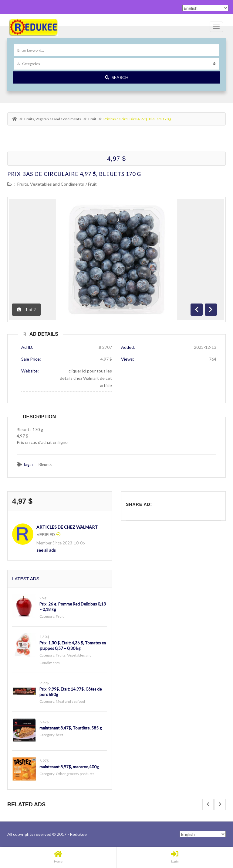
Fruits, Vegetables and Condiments (53, 119)
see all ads (46, 550)
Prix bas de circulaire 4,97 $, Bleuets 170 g (74, 174)
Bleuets (45, 465)
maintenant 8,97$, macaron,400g (69, 767)
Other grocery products (75, 774)
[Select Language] (203, 834)
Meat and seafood (70, 701)
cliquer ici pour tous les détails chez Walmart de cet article (86, 378)
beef (59, 735)
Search (117, 77)
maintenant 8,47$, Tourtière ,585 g (71, 728)
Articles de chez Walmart (67, 527)
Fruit (92, 119)
